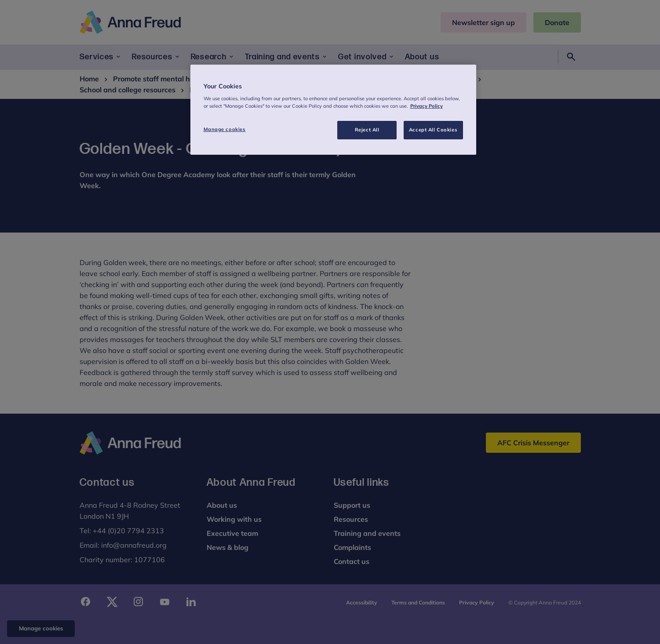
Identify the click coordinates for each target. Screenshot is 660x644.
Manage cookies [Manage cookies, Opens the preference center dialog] (225, 129)
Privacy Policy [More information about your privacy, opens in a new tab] (427, 106)
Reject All (367, 130)
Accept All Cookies (433, 130)
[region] (333, 110)
